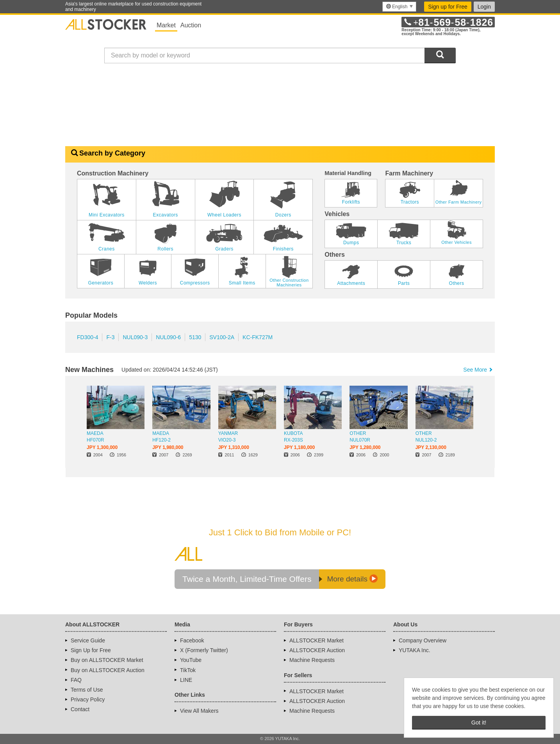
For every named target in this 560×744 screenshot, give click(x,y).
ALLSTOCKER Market (317, 640)
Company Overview (423, 640)
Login (484, 7)
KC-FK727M (258, 337)
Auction (191, 25)
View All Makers (199, 711)
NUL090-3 (135, 337)
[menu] (399, 7)
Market (166, 25)
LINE (186, 680)
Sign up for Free (448, 7)
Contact (80, 709)
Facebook (192, 640)
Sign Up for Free (91, 650)
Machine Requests (312, 660)
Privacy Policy (88, 699)
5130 (195, 337)
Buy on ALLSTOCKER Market (107, 660)
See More (478, 370)
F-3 (110, 337)
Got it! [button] (479, 723)
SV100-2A (222, 337)
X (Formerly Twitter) (204, 650)
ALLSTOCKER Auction (317, 650)
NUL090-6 (168, 337)
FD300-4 (87, 337)
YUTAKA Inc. (415, 650)
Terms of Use (87, 690)
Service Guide (88, 640)
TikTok (188, 670)
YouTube (191, 660)
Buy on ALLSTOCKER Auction (108, 670)
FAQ (76, 680)
